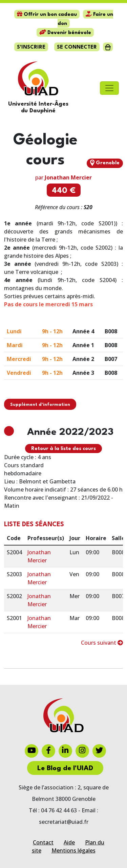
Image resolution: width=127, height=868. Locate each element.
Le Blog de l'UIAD (65, 768)
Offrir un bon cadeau (47, 15)
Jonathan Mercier (68, 177)
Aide (69, 842)
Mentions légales (73, 850)
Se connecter (77, 47)
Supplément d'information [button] (40, 405)
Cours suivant (102, 643)
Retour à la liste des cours (63, 449)
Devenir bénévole (65, 33)
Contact (43, 842)
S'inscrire (31, 47)
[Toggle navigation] (109, 88)
